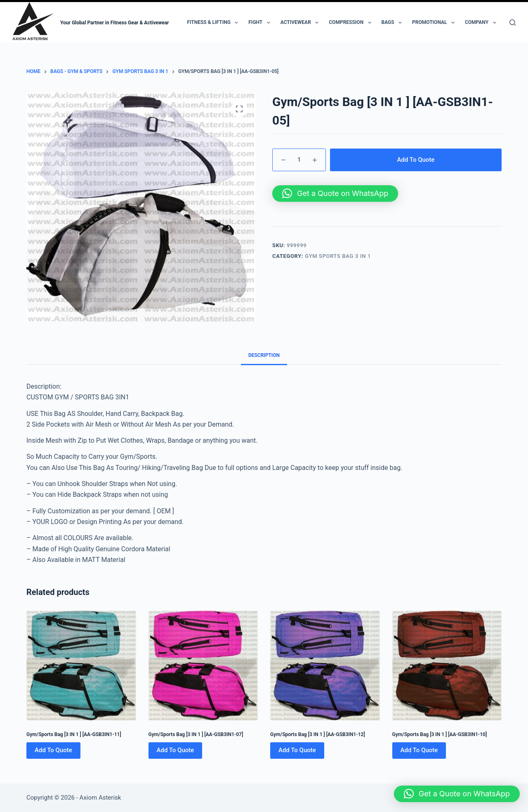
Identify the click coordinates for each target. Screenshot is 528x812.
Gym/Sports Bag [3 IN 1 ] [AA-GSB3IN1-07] (196, 734)
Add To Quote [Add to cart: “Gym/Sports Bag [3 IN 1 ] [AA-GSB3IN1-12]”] (297, 750)
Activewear (301, 23)
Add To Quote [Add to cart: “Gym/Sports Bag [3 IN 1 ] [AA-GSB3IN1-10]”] (419, 750)
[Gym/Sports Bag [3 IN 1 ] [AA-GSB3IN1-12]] (325, 666)
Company (482, 23)
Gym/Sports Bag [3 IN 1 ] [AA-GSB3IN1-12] (318, 734)
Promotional (435, 23)
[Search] (513, 22)
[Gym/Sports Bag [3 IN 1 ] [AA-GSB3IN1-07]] (203, 666)
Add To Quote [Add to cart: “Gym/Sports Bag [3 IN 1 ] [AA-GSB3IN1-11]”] (53, 750)
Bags (394, 23)
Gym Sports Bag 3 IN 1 (338, 256)
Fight (261, 23)
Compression (351, 23)
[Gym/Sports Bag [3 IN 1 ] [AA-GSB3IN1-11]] (81, 666)
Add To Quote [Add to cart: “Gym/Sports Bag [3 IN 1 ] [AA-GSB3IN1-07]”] (176, 750)
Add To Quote (416, 160)
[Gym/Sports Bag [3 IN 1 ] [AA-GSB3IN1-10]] (447, 666)
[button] (335, 194)
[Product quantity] (299, 160)
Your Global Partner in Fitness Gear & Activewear (115, 23)
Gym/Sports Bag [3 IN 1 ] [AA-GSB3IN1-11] (74, 734)
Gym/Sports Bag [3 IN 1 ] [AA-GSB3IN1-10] (440, 734)
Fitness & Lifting (214, 23)
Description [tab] (264, 355)
